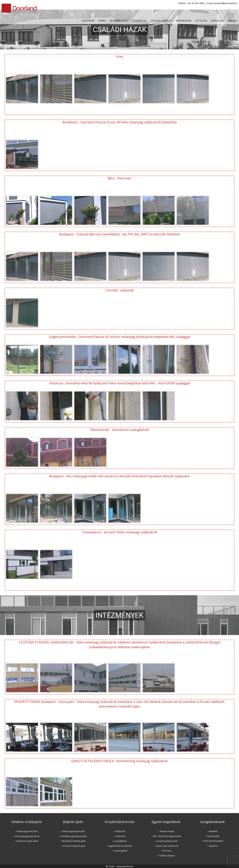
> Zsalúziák (119, 836)
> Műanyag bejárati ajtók (73, 831)
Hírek (102, 21)
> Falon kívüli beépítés (213, 841)
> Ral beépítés (213, 836)
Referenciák (184, 21)
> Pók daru (166, 850)
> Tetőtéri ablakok (166, 855)
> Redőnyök (119, 831)
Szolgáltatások (161, 21)
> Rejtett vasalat (166, 831)
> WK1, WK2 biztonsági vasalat (166, 836)
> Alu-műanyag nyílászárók (26, 836)
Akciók (233, 21)
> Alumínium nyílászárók (26, 841)
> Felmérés (213, 846)
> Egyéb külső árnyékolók (119, 846)
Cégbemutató (119, 21)
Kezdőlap (88, 21)
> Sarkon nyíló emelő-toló (166, 846)
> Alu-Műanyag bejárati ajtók (73, 836)
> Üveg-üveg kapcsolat (166, 841)
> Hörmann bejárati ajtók (73, 846)
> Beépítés (213, 831)
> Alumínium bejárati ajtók (73, 841)
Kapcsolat (218, 21)
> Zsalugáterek (119, 841)
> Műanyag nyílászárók (26, 831)
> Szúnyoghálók (119, 850)
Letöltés (201, 21)
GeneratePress (125, 866)
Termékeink (139, 21)
